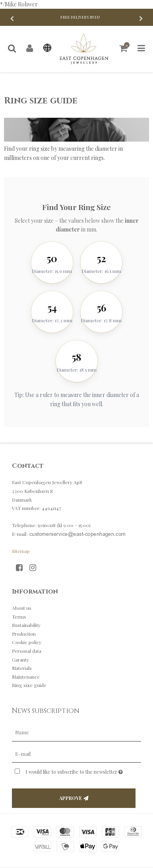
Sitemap (21, 551)
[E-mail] (76, 753)
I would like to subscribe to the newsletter (74, 770)
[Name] (76, 732)
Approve (71, 798)
